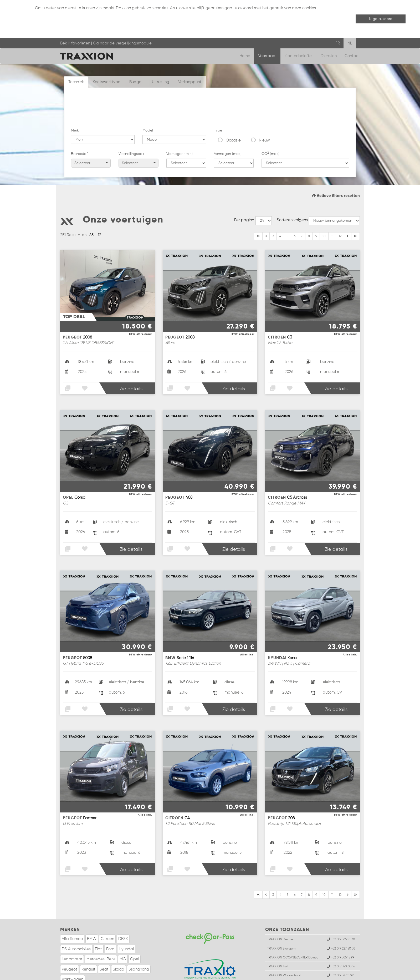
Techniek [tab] (76, 82)
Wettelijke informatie (89, 975)
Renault (88, 948)
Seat (104, 948)
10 (324, 215)
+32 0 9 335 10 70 (341, 918)
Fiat (98, 928)
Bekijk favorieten (75, 43)
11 (332, 215)
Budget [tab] (136, 82)
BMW (92, 918)
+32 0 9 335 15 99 (341, 936)
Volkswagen (73, 958)
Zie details (131, 368)
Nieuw (264, 109)
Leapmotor (72, 938)
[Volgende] (355, 215)
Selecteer (91, 131)
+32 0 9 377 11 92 (340, 954)
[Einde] (348, 215)
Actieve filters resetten (336, 174)
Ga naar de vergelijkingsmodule (122, 43)
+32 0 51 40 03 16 (341, 945)
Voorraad (267, 56)
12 (340, 215)
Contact (352, 56)
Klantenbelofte (299, 56)
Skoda (119, 948)
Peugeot (70, 948)
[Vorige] (266, 215)
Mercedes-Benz (101, 938)
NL (350, 43)
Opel (135, 938)
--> (264, 199)
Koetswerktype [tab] (107, 82)
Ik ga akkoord (381, 19)
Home (245, 56)
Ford (110, 928)
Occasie (233, 109)
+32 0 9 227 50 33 (341, 927)
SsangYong (139, 948)
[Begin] (258, 215)
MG (123, 938)
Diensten (329, 56)
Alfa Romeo (72, 918)
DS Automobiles (76, 928)
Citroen (107, 918)
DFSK (123, 918)
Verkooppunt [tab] (190, 82)
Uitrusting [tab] (161, 82)
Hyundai (126, 928)
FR (338, 43)
